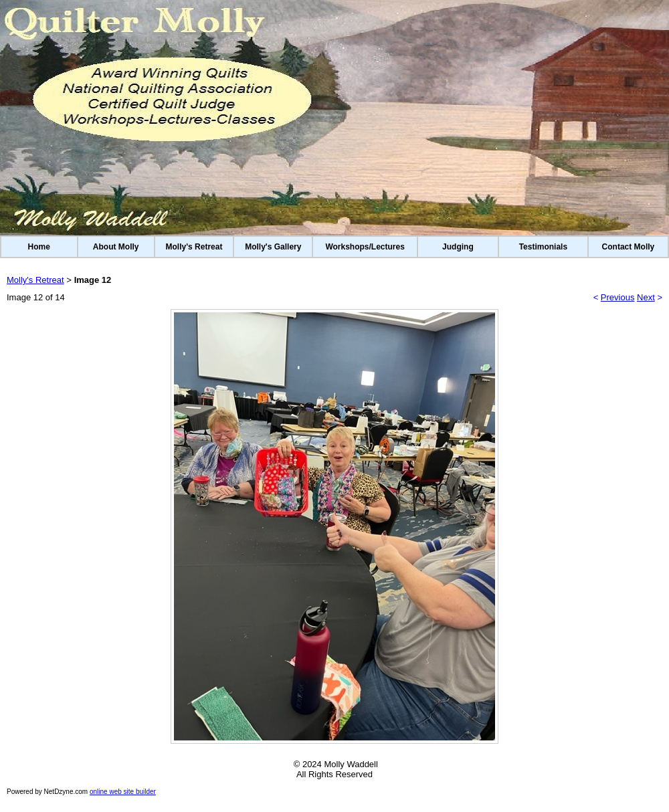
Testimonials (543, 247)
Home (39, 247)
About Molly (116, 247)
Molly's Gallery (273, 247)
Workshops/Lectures (365, 247)
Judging (458, 247)
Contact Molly (629, 247)
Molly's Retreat (194, 247)
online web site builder (123, 792)
